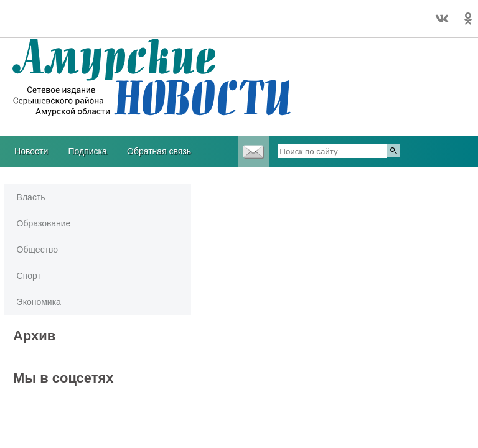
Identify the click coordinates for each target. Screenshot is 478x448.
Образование (44, 223)
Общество (38, 250)
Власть (31, 197)
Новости (31, 151)
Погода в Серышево (39, 13)
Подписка (87, 151)
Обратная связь (159, 151)
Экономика (39, 302)
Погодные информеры (39, 24)
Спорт (29, 276)
